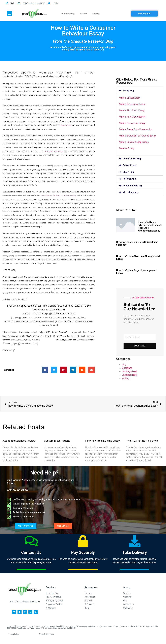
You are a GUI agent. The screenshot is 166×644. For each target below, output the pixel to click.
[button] (9, 14)
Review (83, 14)
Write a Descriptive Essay (132, 104)
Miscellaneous (131, 192)
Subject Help (129, 165)
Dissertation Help (132, 159)
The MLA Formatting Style (142, 441)
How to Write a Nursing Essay (103, 441)
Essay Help (129, 90)
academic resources (54, 151)
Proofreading (68, 14)
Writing (125, 378)
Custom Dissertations (57, 441)
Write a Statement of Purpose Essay (138, 136)
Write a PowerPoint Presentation (136, 129)
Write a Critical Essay (130, 98)
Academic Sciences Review (19, 441)
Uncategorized (129, 375)
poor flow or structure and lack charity (58, 196)
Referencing (129, 179)
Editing (96, 14)
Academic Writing (132, 186)
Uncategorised (129, 371)
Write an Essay (127, 148)
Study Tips (128, 172)
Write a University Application (134, 142)
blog (124, 364)
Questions (127, 368)
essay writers (65, 125)
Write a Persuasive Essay (132, 123)
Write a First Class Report (132, 117)
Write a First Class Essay (132, 110)
